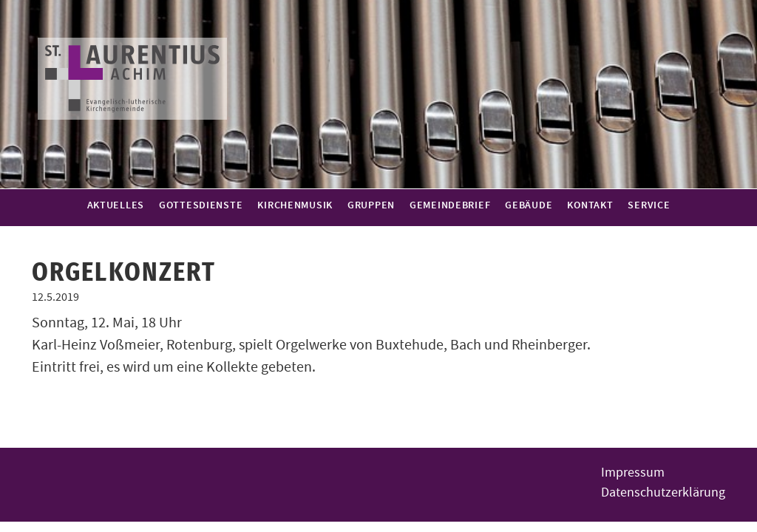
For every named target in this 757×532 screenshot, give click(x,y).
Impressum (633, 473)
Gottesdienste (201, 205)
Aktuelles (116, 205)
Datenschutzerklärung (663, 492)
